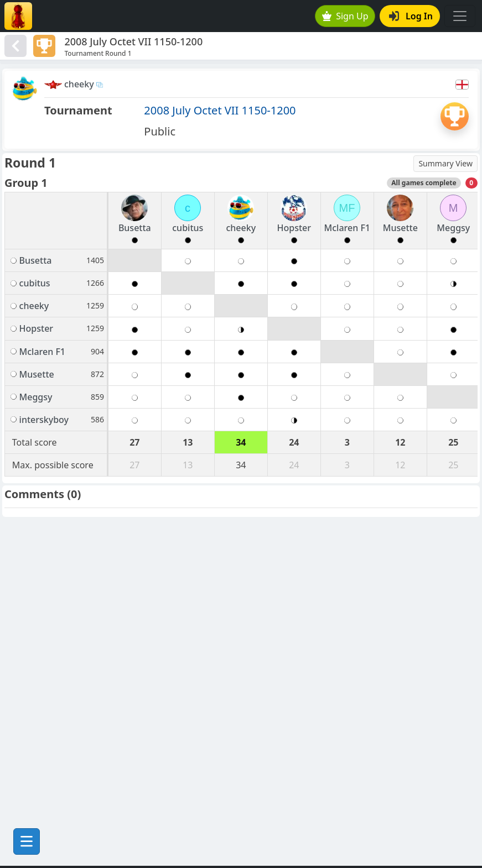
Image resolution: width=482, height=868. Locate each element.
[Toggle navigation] (460, 16)
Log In (411, 16)
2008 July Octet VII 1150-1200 (220, 110)
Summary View (445, 163)
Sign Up (345, 16)
